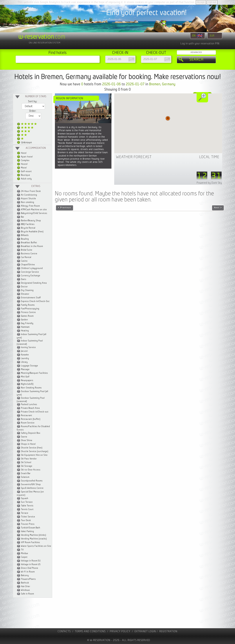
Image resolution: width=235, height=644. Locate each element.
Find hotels (58, 53)
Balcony (25, 575)
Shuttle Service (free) (32, 448)
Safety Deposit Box (31, 433)
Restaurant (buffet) (31, 419)
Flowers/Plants (28, 579)
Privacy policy (120, 631)
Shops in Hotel (28, 444)
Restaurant (27, 415)
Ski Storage (27, 466)
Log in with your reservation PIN (200, 44)
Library (24, 362)
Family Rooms (28, 305)
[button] (168, 118)
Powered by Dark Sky (209, 183)
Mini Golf (25, 377)
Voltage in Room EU (31, 561)
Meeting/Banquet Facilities (34, 373)
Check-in (120, 53)
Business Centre (29, 254)
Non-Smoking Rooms (31, 388)
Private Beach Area (30, 408)
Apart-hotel (25, 157)
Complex (23, 160)
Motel (22, 168)
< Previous (65, 208)
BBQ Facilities (28, 224)
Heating (25, 331)
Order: (33, 111)
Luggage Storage (29, 366)
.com (42, 37)
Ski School (26, 462)
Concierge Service (30, 272)
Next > (218, 208)
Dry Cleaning (27, 290)
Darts (24, 279)
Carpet (24, 557)
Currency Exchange (31, 276)
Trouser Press (28, 524)
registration (168, 631)
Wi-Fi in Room (28, 572)
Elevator (25, 294)
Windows (25, 590)
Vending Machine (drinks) (34, 535)
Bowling (25, 239)
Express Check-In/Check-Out (35, 301)
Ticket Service (28, 517)
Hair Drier (26, 586)
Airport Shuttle (28, 199)
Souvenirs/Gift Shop (31, 484)
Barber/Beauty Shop (31, 221)
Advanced (196, 52)
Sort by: (33, 101)
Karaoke (25, 355)
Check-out (156, 53)
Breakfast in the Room (32, 246)
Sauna (24, 437)
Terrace (25, 513)
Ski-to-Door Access (31, 470)
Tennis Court (27, 509)
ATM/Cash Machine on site (34, 210)
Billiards (25, 235)
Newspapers (27, 380)
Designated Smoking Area (34, 283)
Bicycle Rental (28, 228)
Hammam (25, 327)
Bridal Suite (27, 250)
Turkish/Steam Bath (31, 528)
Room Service (28, 423)
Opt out (212, 2)
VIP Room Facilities (30, 542)
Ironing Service (28, 347)
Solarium (25, 477)
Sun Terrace (27, 502)
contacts (64, 631)
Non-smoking (28, 202)
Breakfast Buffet (29, 243)
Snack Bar (26, 473)
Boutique (24, 175)
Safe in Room (27, 594)
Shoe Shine (27, 440)
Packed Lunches (29, 404)
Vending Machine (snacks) (34, 539)
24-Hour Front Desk (31, 191)
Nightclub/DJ (27, 384)
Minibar (25, 553)
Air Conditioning (29, 195)
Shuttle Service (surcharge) (35, 451)
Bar (22, 217)
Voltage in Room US (31, 564)
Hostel (22, 164)
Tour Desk (26, 520)
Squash (25, 498)
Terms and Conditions (90, 631)
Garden (24, 320)
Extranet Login (145, 631)
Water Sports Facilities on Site (36, 546)
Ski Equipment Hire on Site (34, 455)
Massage (25, 369)
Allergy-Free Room (30, 206)
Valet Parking (27, 531)
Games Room (27, 316)
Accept (201, 2)
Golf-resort (24, 171)
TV (22, 550)
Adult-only (24, 179)
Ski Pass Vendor (29, 459)
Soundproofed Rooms (32, 481)
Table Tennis (27, 506)
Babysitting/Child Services (34, 213)
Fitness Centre (28, 312)
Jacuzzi (24, 351)
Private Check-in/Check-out (35, 412)
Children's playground (32, 268)
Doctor (24, 287)
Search (196, 60)
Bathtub (25, 583)
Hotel (22, 153)
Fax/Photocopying (30, 309)
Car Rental (26, 257)
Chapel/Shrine (28, 265)
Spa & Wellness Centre (32, 488)
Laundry (25, 358)
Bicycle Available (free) (32, 232)
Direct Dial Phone (30, 568)
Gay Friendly (27, 323)
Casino (24, 261)
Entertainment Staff (31, 298)
